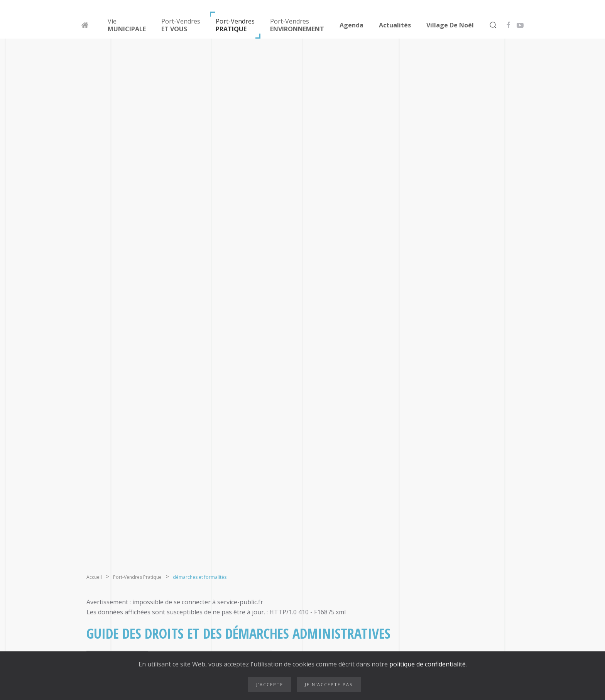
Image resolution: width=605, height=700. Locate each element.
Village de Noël (450, 25)
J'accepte (270, 684)
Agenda (352, 25)
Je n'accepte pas (329, 684)
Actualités (395, 25)
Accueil (94, 577)
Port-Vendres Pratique (137, 577)
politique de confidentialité (427, 664)
